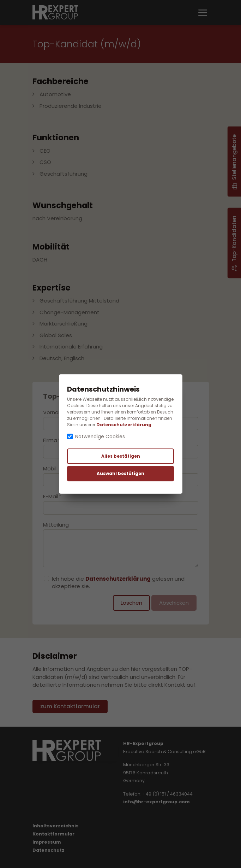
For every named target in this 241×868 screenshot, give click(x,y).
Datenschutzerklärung (124, 425)
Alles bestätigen (121, 456)
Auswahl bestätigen (120, 473)
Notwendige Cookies (100, 437)
